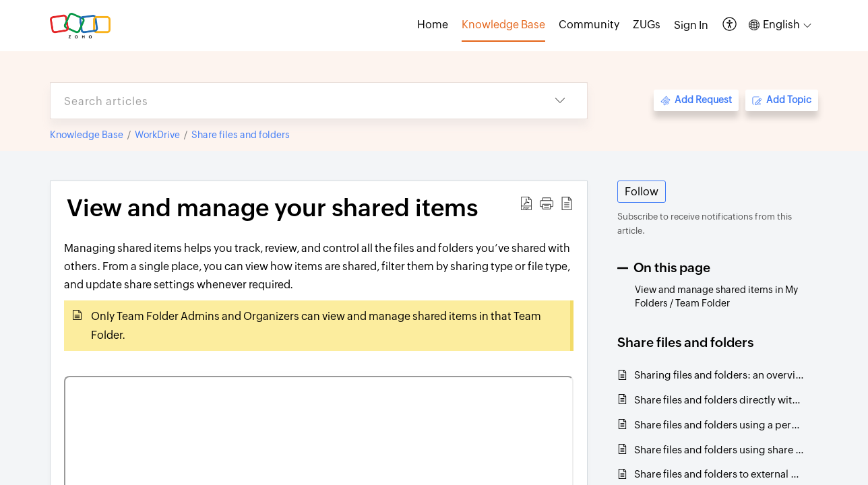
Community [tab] (589, 25)
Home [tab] (433, 25)
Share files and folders (241, 135)
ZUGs (647, 25)
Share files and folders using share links (719, 450)
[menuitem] (691, 26)
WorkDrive (157, 135)
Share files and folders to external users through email (719, 474)
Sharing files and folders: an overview (719, 375)
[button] (730, 25)
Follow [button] (642, 192)
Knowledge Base (87, 135)
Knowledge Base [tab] (503, 25)
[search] (292, 101)
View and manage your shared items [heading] (272, 208)
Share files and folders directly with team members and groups (719, 400)
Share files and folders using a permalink (719, 425)
